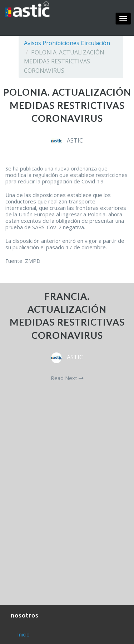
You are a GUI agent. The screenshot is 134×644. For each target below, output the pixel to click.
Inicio (23, 634)
